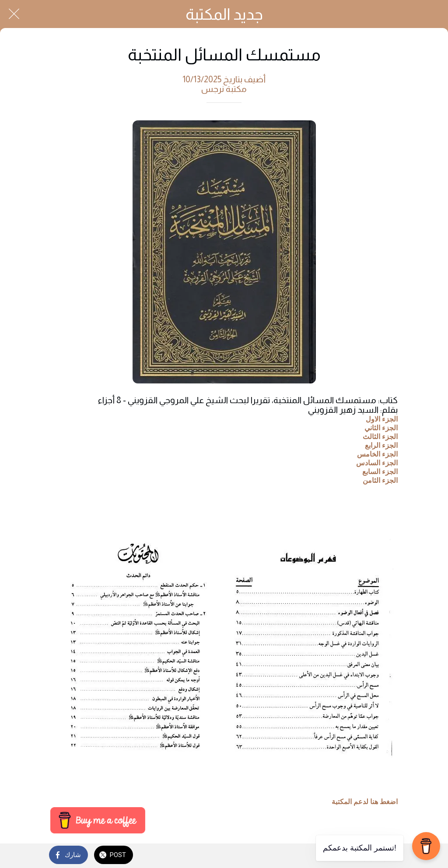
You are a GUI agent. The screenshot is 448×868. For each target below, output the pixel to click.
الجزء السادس (377, 462)
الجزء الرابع (381, 445)
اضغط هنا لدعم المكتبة (365, 802)
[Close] (14, 14)
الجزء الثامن (380, 480)
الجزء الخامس (377, 454)
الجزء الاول (382, 419)
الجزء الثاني (381, 427)
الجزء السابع (380, 471)
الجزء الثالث (380, 436)
